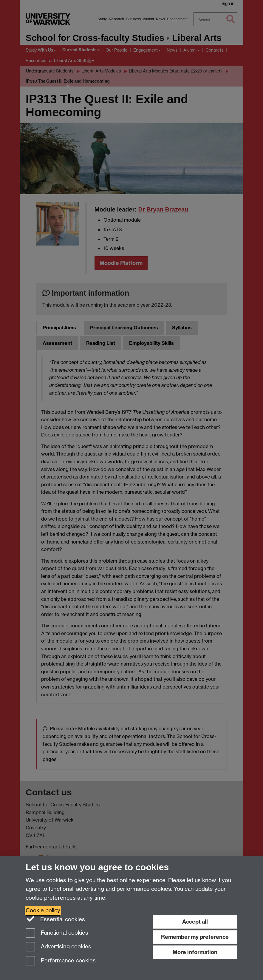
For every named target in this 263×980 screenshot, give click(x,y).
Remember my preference (195, 937)
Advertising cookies (58, 947)
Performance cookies (61, 961)
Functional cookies (57, 933)
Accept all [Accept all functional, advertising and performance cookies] (195, 922)
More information (195, 952)
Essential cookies (55, 919)
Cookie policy (43, 910)
